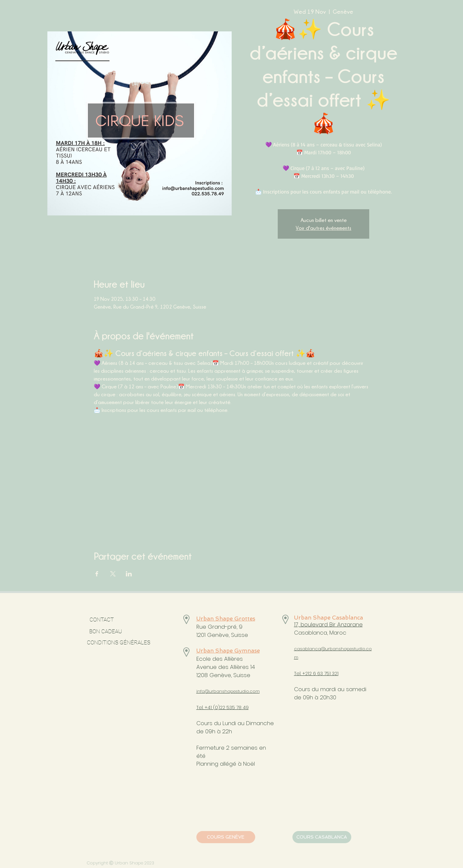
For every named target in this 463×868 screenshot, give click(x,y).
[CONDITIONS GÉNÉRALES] (119, 643)
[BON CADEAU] (123, 632)
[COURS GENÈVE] (226, 837)
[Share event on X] (113, 574)
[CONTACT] (102, 620)
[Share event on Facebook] (97, 574)
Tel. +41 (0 (207, 707)
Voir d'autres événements (323, 228)
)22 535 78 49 (233, 707)
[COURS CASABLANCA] (322, 837)
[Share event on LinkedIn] (129, 574)
